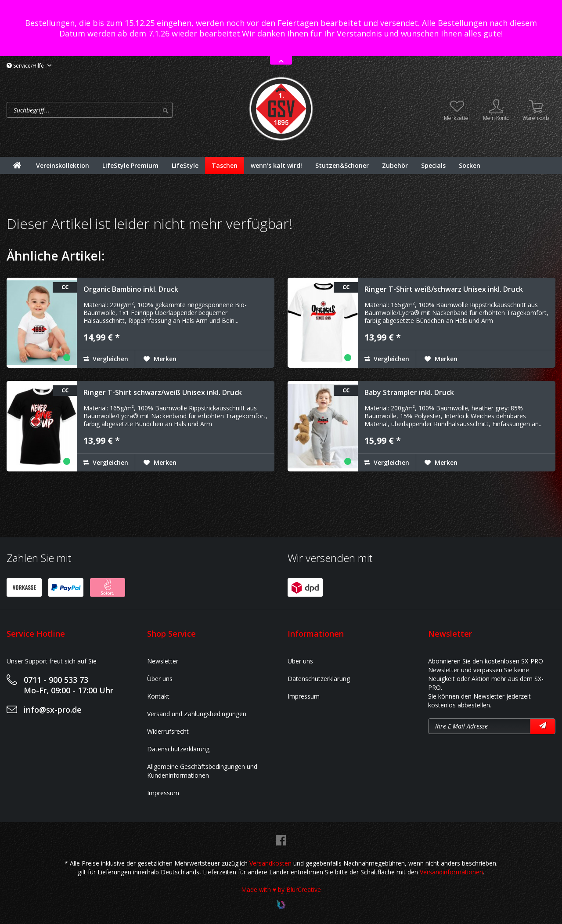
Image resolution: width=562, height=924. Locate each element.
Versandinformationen (451, 872)
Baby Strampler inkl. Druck (409, 392)
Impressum (163, 793)
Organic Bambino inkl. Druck (131, 289)
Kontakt (158, 696)
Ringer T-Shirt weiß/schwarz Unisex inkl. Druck (444, 289)
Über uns (160, 679)
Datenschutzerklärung (178, 749)
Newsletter (163, 661)
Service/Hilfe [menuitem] (26, 66)
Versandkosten (270, 863)
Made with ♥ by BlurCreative (281, 890)
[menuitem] (125, 110)
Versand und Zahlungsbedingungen (197, 714)
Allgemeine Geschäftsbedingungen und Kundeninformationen (202, 771)
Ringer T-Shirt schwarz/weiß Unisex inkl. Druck (163, 392)
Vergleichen (106, 359)
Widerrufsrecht (168, 731)
